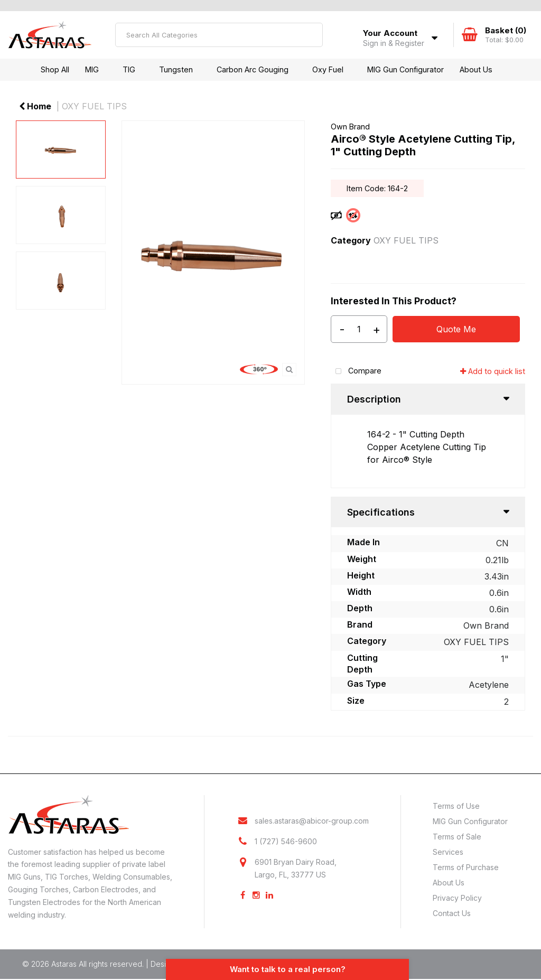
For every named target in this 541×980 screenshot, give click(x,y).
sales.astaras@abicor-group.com (312, 821)
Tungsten (176, 69)
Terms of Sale (457, 837)
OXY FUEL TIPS (94, 106)
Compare (356, 372)
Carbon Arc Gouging (253, 69)
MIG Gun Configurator (405, 69)
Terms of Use (456, 806)
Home (35, 106)
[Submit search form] (311, 35)
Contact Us (452, 913)
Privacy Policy (457, 898)
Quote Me (456, 329)
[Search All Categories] (219, 35)
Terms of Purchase (466, 867)
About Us (476, 69)
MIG (92, 69)
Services (448, 852)
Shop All (55, 69)
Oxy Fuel (328, 69)
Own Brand (350, 127)
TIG (129, 69)
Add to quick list (493, 371)
